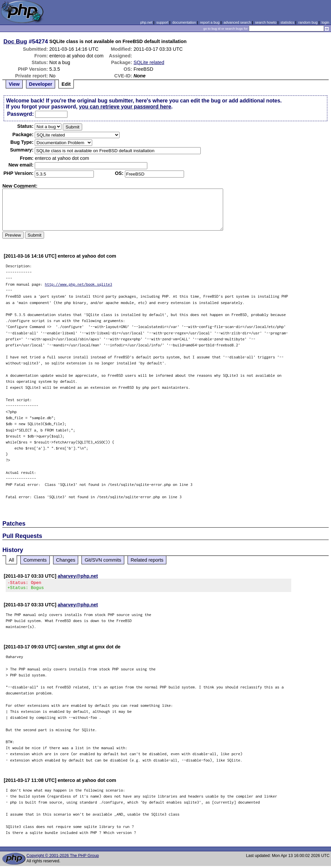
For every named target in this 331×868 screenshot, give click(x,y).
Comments (35, 560)
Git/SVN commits (103, 560)
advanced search (237, 22)
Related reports (147, 560)
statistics (287, 22)
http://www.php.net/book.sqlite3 (78, 284)
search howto (266, 22)
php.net (146, 22)
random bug (308, 22)
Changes (66, 560)
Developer (41, 84)
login (325, 22)
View (14, 84)
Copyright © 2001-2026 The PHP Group (63, 858)
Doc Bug (15, 41)
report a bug (210, 22)
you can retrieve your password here (125, 107)
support (162, 22)
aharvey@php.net (78, 576)
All (11, 560)
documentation (184, 22)
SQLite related (149, 62)
